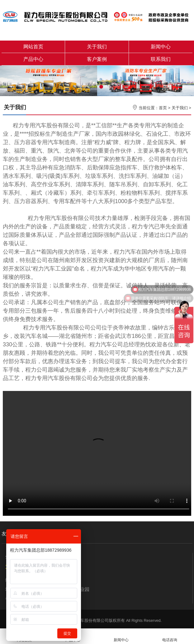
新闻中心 (161, 47)
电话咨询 (170, 636)
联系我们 (161, 59)
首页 (163, 108)
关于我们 (97, 47)
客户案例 (97, 59)
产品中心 (33, 59)
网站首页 (33, 47)
